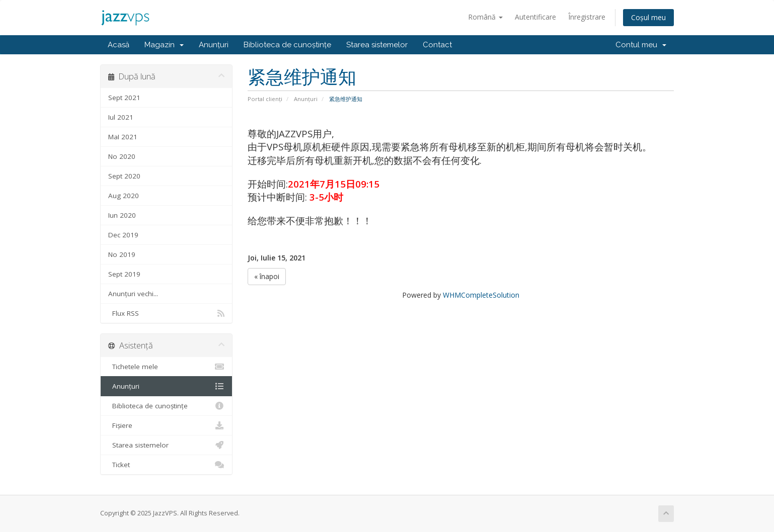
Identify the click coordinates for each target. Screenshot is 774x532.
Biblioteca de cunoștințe (287, 45)
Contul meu (641, 45)
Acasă (119, 45)
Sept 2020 (124, 176)
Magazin (164, 45)
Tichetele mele (166, 367)
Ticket (166, 465)
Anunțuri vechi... (133, 294)
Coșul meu (648, 17)
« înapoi (267, 276)
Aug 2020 (124, 196)
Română (485, 17)
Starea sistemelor (377, 45)
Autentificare (535, 17)
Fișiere (166, 425)
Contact (437, 45)
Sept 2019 (124, 274)
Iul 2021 (121, 117)
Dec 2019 (123, 235)
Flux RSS (166, 313)
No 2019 (122, 254)
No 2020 (122, 156)
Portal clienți (265, 99)
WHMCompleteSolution (481, 295)
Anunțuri (214, 45)
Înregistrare (587, 17)
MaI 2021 (123, 137)
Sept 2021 (124, 98)
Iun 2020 (122, 215)
